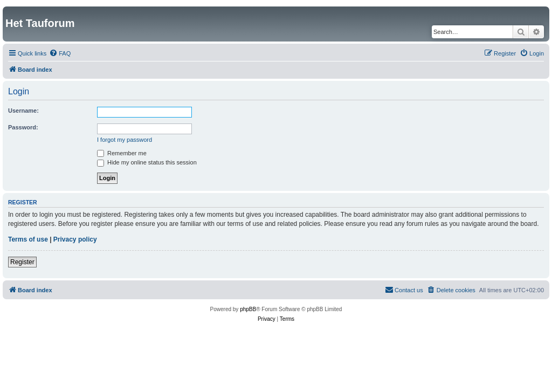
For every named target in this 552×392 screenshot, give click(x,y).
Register (22, 262)
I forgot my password (125, 140)
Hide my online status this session (147, 162)
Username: (23, 111)
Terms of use (28, 239)
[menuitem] (60, 53)
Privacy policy (75, 239)
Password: (23, 127)
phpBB (248, 309)
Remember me (122, 153)
